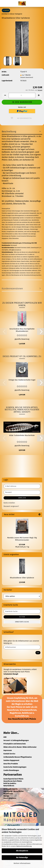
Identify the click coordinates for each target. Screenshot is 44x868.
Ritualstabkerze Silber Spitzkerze (22, 578)
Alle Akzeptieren (22, 851)
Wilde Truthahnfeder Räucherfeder (22, 435)
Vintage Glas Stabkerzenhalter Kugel (22, 380)
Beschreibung (9, 132)
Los (38, 653)
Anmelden (22, 498)
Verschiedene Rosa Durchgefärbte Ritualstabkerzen (22, 330)
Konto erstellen (9, 503)
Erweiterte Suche (22, 622)
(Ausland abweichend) (27, 77)
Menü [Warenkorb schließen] (3, 3)
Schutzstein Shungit (11, 674)
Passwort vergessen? (11, 506)
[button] (5, 95)
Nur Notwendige (22, 858)
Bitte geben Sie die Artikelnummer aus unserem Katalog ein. (21, 642)
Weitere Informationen (22, 863)
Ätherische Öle (19, 204)
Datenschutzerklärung (24, 846)
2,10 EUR (22, 582)
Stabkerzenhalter (22, 201)
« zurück (6, 10)
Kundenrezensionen (12, 288)
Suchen (22, 617)
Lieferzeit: (5, 75)
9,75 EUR (22, 545)
